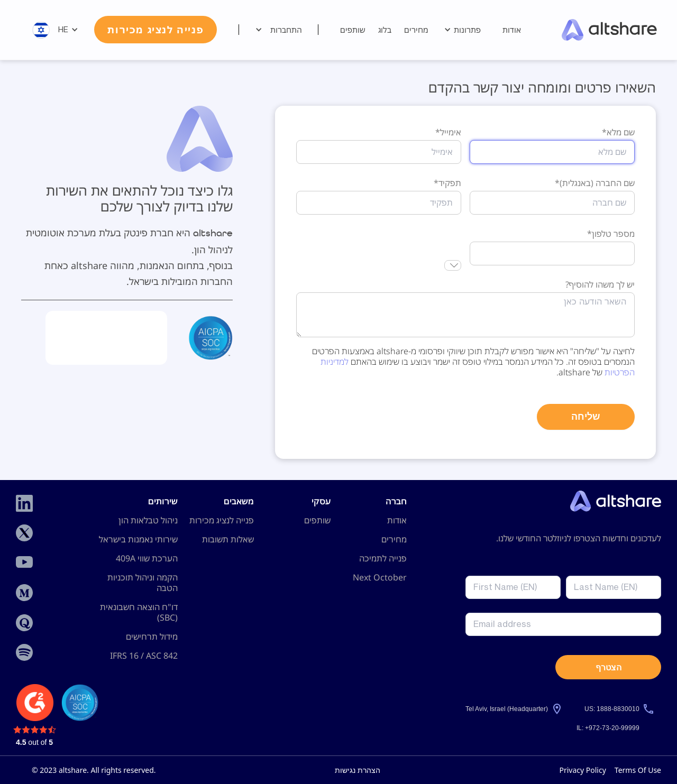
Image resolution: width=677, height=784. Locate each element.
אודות (512, 30)
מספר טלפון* (611, 234)
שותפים (353, 30)
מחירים (416, 30)
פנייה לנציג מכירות (155, 30)
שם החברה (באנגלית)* (595, 183)
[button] (465, 30)
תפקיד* (447, 183)
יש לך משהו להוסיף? (600, 284)
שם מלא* (618, 132)
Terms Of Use (638, 770)
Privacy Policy (582, 770)
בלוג (385, 30)
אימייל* (448, 132)
